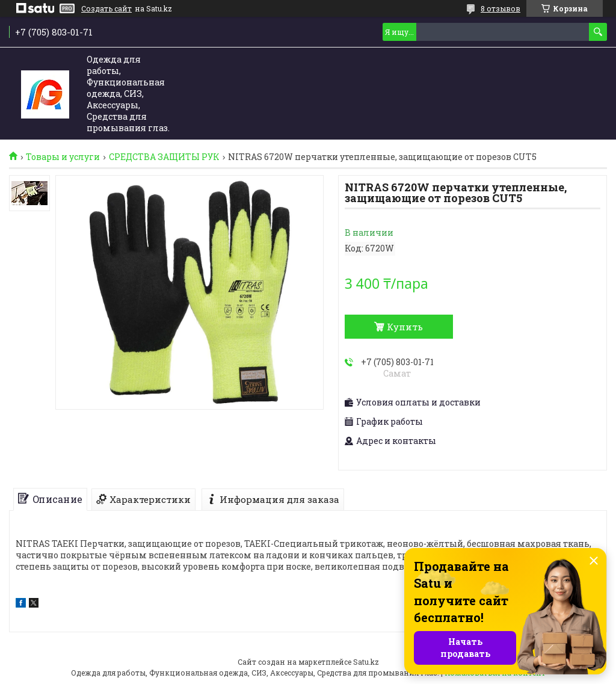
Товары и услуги (63, 157)
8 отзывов (500, 8)
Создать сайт (106, 8)
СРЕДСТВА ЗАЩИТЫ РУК (164, 157)
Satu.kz (366, 662)
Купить (405, 327)
